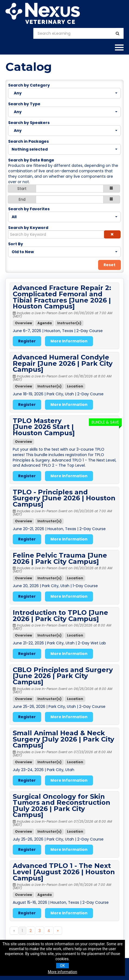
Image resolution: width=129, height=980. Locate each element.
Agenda (45, 323)
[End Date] (70, 199)
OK (62, 966)
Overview (23, 323)
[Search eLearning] (75, 33)
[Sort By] (64, 252)
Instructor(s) (69, 323)
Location (75, 386)
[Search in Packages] (64, 149)
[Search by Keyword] (56, 234)
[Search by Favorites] (64, 217)
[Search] (117, 34)
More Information (69, 341)
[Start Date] (70, 189)
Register (27, 341)
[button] (112, 234)
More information (62, 972)
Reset (109, 265)
